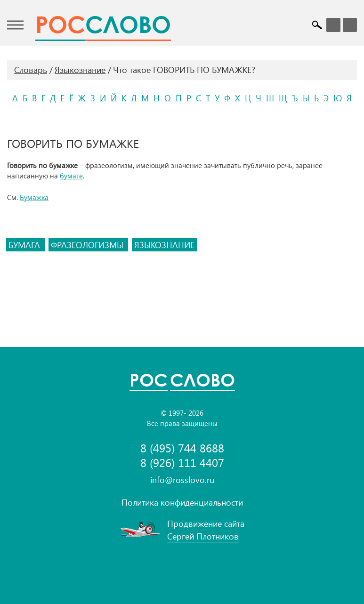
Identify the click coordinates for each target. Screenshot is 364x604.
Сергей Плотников (203, 536)
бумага (25, 245)
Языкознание (80, 70)
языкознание (164, 245)
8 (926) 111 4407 (182, 463)
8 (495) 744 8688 (182, 448)
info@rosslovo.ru (182, 480)
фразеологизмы (88, 245)
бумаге (71, 176)
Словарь (31, 70)
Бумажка (34, 197)
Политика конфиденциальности (182, 502)
